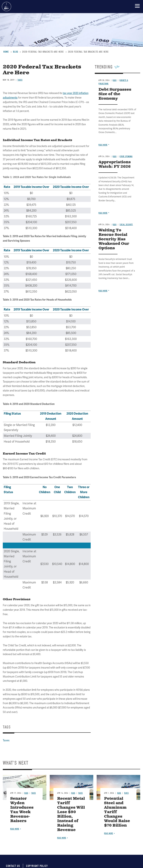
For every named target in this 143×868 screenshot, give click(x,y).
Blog (26, 793)
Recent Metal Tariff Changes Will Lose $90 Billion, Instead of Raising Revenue (71, 814)
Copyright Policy (37, 866)
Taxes (6, 740)
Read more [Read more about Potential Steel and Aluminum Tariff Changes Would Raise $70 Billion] (109, 833)
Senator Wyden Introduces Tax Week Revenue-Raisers (22, 810)
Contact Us (13, 866)
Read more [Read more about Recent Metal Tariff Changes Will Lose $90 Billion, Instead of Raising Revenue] (62, 838)
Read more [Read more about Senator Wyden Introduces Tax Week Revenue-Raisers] (15, 829)
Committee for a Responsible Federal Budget (7, 7)
